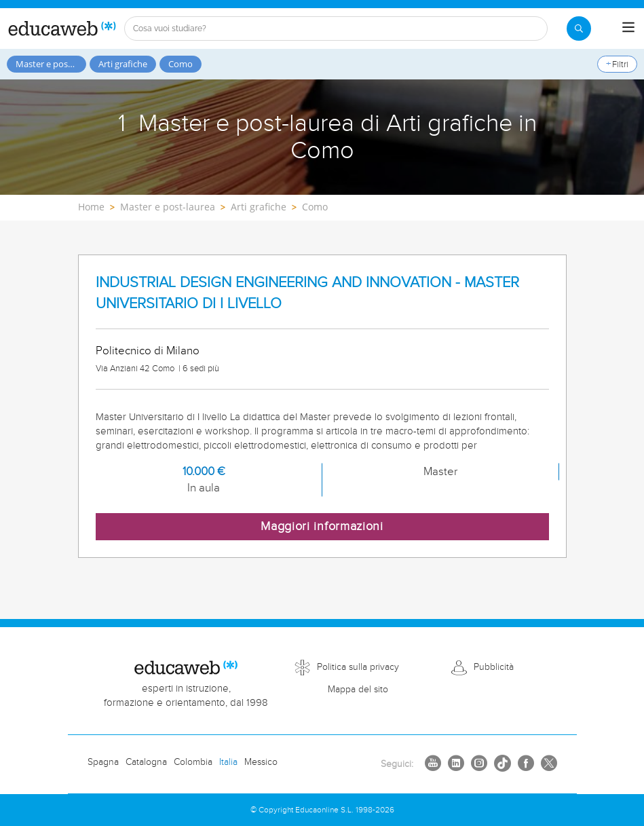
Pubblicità (494, 667)
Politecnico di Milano (148, 351)
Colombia (193, 762)
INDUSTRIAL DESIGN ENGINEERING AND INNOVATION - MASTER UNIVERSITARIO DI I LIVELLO (307, 293)
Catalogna (146, 762)
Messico (261, 762)
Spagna (103, 762)
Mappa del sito (358, 690)
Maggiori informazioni (322, 526)
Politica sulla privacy (358, 667)
